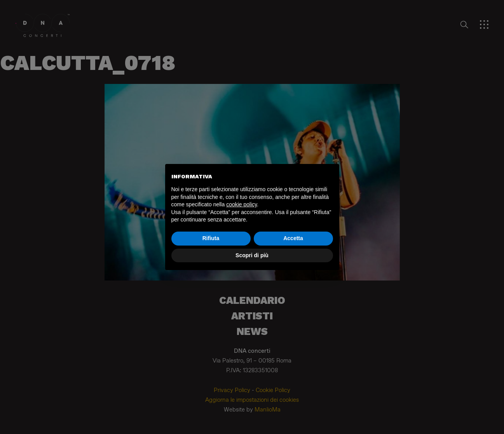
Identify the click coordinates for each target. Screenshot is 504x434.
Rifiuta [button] (211, 238)
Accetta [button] (293, 238)
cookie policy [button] (242, 204)
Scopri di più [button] (252, 255)
